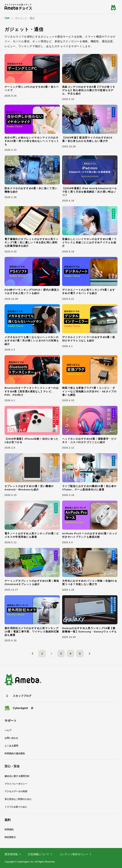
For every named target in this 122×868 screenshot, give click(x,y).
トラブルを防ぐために (16, 807)
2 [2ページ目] (52, 654)
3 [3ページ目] (61, 654)
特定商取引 (10, 837)
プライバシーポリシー (16, 784)
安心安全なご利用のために (18, 799)
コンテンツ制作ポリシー (76, 854)
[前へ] (33, 654)
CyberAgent (19, 708)
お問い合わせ (11, 738)
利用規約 (9, 830)
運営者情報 (13, 854)
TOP (7, 18)
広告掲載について (40, 854)
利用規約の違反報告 (15, 754)
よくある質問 (11, 746)
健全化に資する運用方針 (17, 776)
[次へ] (89, 654)
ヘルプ (8, 730)
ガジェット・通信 (25, 18)
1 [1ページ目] (42, 654)
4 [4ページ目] (70, 654)
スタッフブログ (18, 696)
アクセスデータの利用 (16, 791)
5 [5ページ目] (80, 654)
